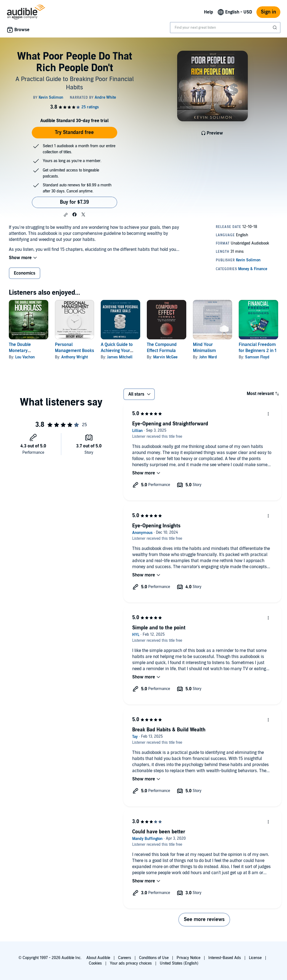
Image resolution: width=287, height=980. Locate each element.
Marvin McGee (165, 357)
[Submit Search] (275, 28)
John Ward (208, 357)
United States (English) (179, 963)
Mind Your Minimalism (204, 348)
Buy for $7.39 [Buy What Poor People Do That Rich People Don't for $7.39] (74, 202)
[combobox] (225, 28)
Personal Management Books (75, 348)
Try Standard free (74, 132)
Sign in (268, 12)
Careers (125, 958)
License (255, 958)
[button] (66, 215)
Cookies (95, 963)
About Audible (98, 958)
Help (208, 12)
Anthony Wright (75, 357)
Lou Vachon (25, 357)
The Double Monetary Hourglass (20, 351)
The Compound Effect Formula (162, 348)
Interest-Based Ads (225, 958)
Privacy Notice (188, 958)
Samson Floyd (257, 357)
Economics (25, 273)
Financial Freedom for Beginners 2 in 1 (258, 348)
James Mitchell (120, 357)
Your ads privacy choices (131, 963)
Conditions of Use (154, 958)
